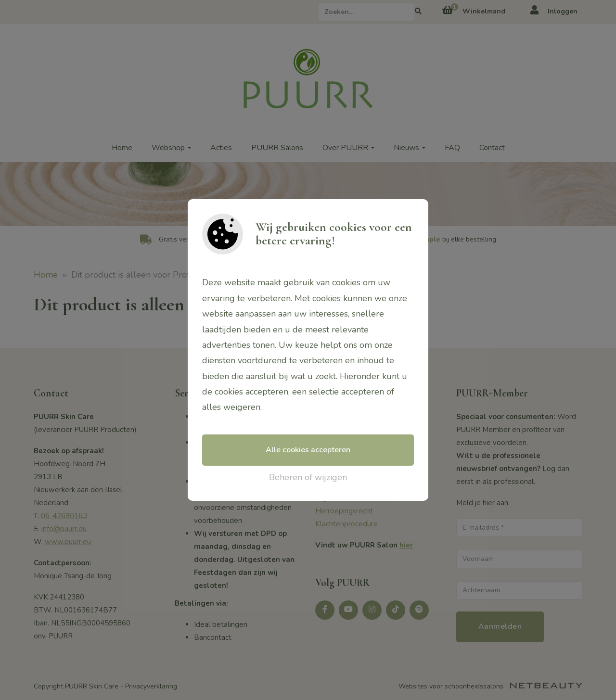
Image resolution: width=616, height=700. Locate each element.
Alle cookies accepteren (308, 450)
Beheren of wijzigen (308, 477)
